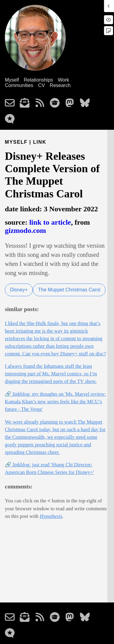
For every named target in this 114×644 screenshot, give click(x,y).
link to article (50, 222)
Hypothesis (51, 516)
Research (60, 85)
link (40, 142)
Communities (19, 85)
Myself (12, 80)
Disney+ (19, 290)
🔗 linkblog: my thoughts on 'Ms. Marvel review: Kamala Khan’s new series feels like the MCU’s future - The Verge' (55, 402)
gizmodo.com (25, 230)
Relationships (38, 80)
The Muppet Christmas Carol (69, 290)
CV (41, 85)
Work (63, 80)
